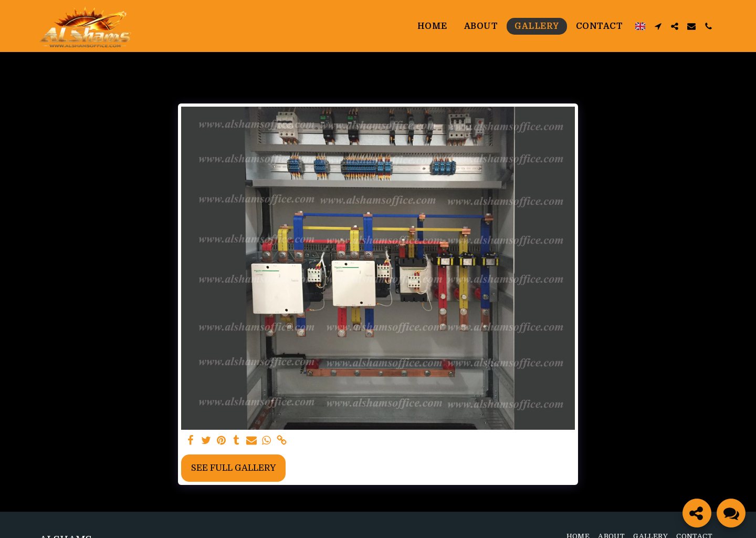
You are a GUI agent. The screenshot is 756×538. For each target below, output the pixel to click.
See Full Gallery (233, 468)
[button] (658, 26)
